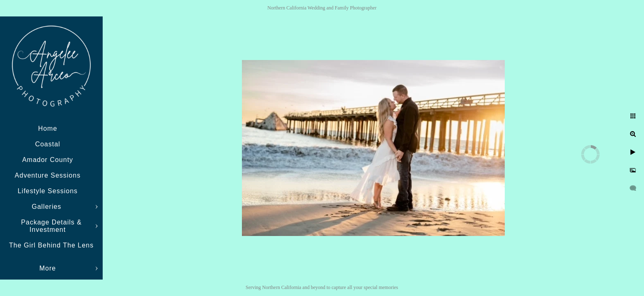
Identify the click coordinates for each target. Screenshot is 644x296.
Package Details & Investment (51, 226)
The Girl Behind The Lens (51, 245)
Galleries (48, 207)
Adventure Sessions (48, 175)
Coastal (47, 144)
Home (48, 128)
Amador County (48, 160)
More (48, 268)
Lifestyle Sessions (48, 191)
